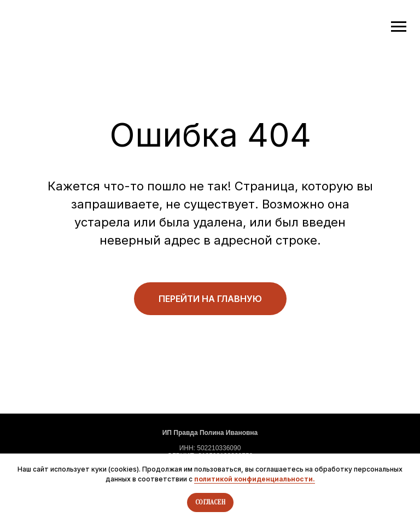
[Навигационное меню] (399, 27)
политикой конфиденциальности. (255, 479)
